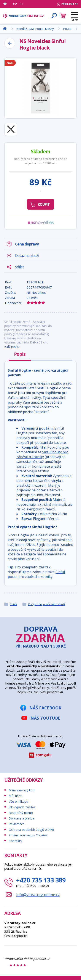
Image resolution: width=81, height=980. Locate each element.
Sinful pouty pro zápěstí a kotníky (42, 454)
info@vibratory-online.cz (38, 895)
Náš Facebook (45, 708)
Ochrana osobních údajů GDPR (31, 829)
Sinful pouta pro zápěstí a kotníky (36, 574)
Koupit (44, 204)
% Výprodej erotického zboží (46, 604)
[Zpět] (10, 43)
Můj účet (15, 796)
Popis (20, 354)
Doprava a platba (21, 818)
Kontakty (15, 841)
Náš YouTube (45, 718)
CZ (15, 4)
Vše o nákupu (18, 801)
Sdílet (20, 267)
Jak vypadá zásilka (22, 807)
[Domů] (7, 4)
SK (22, 4)
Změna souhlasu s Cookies (28, 835)
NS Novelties (36, 292)
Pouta (13, 604)
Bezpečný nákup (21, 813)
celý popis (12, 346)
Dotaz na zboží (27, 255)
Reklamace (17, 824)
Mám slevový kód (22, 790)
